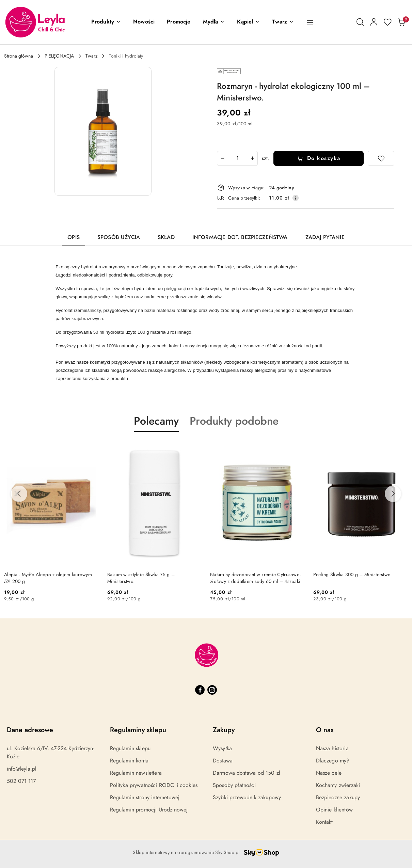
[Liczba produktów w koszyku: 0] (401, 22)
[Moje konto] (374, 22)
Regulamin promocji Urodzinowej (149, 810)
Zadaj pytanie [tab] (325, 237)
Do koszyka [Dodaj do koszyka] (319, 158)
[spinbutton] (237, 158)
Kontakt (324, 822)
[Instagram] (212, 690)
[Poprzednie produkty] (19, 494)
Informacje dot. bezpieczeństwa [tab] (240, 237)
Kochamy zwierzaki (338, 785)
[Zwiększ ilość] (252, 158)
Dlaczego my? (333, 761)
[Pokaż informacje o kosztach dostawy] (296, 198)
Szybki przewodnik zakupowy (247, 798)
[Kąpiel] (248, 22)
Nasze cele (329, 773)
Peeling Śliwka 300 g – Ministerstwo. (353, 575)
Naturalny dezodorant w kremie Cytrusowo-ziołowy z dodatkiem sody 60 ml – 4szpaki (255, 578)
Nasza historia (332, 748)
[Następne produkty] (393, 494)
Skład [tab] (166, 237)
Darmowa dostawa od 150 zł (247, 773)
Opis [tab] (74, 237)
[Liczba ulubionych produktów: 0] (387, 22)
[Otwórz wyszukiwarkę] (360, 22)
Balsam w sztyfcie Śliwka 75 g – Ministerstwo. (141, 578)
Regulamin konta (129, 761)
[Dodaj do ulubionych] (381, 158)
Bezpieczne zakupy (338, 798)
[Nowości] (144, 22)
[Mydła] (214, 22)
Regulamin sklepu (130, 748)
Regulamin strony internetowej (145, 798)
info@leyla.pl (22, 769)
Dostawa (223, 761)
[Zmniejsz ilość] (222, 158)
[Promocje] (179, 22)
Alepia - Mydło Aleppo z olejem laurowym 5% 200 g (48, 578)
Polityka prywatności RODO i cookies (154, 785)
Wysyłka (222, 748)
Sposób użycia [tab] (119, 237)
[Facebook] (200, 690)
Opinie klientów (334, 810)
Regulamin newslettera (136, 773)
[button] (106, 22)
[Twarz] (283, 22)
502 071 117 (21, 781)
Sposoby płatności (234, 785)
